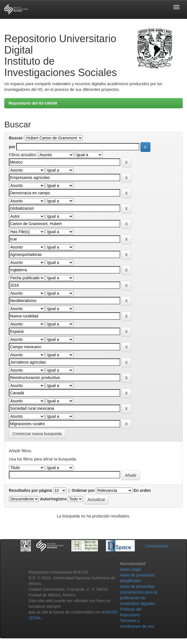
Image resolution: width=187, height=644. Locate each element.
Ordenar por (83, 490)
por (12, 147)
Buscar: (16, 138)
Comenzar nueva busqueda (37, 434)
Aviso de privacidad (137, 586)
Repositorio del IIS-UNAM (33, 103)
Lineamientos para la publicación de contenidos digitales (138, 598)
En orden (142, 490)
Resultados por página (30, 490)
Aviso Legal (130, 569)
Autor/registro (53, 499)
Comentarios (156, 546)
